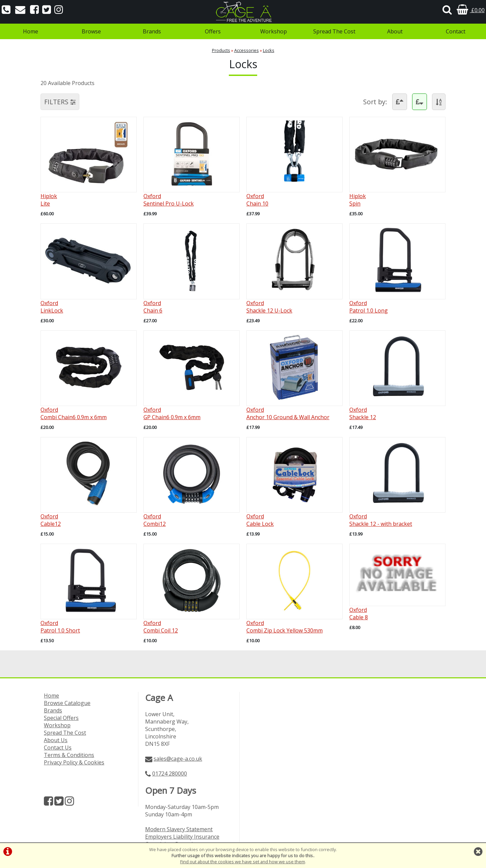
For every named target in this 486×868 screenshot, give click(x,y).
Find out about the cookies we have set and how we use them (243, 862)
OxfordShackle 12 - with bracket (381, 520)
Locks (269, 50)
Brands (152, 31)
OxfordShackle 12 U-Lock (269, 307)
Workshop (274, 31)
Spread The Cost (334, 31)
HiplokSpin (358, 200)
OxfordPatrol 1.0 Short (60, 627)
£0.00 (471, 10)
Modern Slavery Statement (179, 829)
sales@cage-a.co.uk (178, 759)
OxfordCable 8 (359, 614)
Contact (456, 31)
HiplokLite (49, 200)
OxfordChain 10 (257, 200)
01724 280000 (170, 774)
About (395, 31)
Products (221, 50)
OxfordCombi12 (155, 520)
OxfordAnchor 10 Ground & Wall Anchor (288, 413)
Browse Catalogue (67, 703)
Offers (213, 31)
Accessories (247, 50)
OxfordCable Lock (260, 520)
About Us (56, 740)
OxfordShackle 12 (363, 413)
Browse (91, 31)
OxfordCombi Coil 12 (161, 627)
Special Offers (61, 718)
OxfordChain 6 (153, 307)
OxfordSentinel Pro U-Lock (169, 200)
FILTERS (60, 102)
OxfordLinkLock (52, 307)
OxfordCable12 (51, 520)
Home (31, 31)
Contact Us (58, 748)
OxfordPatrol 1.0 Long (369, 307)
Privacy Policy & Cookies (74, 762)
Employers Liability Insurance (182, 837)
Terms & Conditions (69, 755)
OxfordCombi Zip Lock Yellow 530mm (285, 627)
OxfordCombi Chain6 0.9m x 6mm (74, 413)
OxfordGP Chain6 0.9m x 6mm (172, 413)
